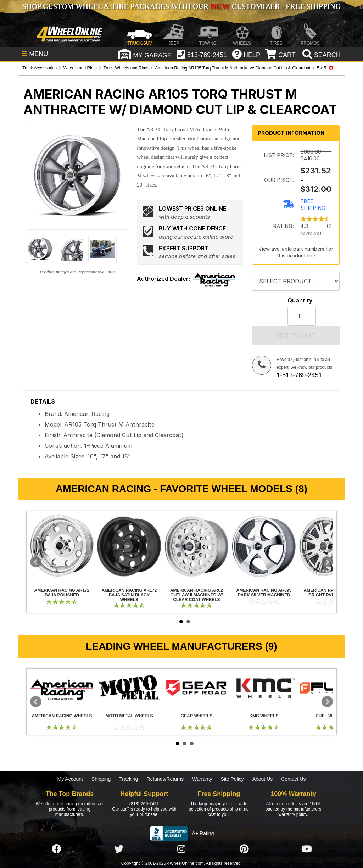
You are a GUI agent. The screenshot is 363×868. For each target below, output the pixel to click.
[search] (321, 55)
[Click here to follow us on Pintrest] (244, 850)
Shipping (101, 779)
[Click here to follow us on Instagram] (181, 850)
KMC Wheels (264, 688)
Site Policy (232, 779)
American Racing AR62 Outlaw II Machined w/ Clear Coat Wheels (196, 546)
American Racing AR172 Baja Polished (62, 546)
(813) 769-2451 (144, 804)
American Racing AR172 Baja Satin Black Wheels (129, 546)
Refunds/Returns (165, 779)
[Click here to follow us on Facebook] (56, 850)
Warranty (202, 779)
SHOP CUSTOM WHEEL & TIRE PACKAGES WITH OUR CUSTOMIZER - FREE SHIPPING (181, 6)
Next (327, 562)
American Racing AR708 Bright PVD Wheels (331, 593)
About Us (263, 779)
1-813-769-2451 (299, 375)
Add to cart (296, 335)
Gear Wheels (196, 688)
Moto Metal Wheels (129, 688)
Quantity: (301, 301)
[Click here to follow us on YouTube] (307, 850)
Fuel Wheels (331, 716)
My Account (70, 779)
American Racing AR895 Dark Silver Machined (264, 546)
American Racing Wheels (62, 688)
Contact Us (293, 779)
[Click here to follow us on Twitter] (119, 850)
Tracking (129, 779)
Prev (36, 562)
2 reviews (316, 229)
